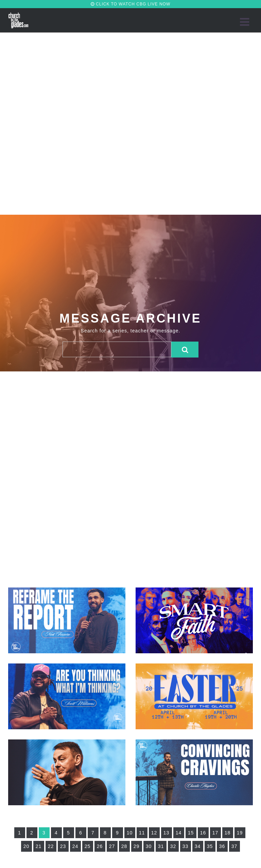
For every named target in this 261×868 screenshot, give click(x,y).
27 (112, 846)
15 (191, 833)
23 (63, 846)
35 (210, 846)
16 (203, 833)
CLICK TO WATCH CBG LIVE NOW (131, 4)
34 (198, 846)
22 (51, 846)
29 (137, 846)
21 (39, 846)
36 (222, 846)
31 (161, 846)
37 (234, 846)
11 (142, 833)
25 (88, 846)
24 (75, 846)
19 (240, 833)
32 (173, 846)
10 (130, 833)
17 (215, 833)
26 (100, 846)
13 (167, 833)
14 (179, 833)
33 (186, 846)
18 (228, 833)
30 (149, 846)
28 (124, 846)
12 (154, 833)
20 (27, 846)
